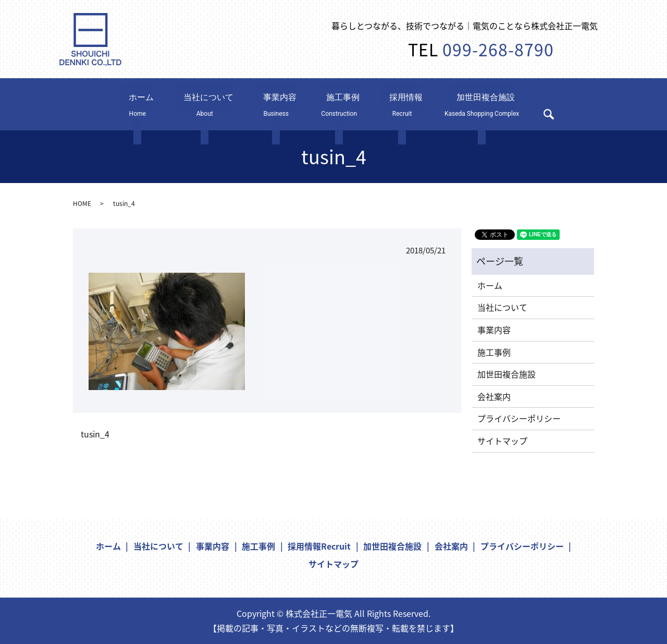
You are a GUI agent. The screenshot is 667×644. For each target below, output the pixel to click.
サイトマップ (502, 441)
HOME (82, 203)
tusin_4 (95, 434)
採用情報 (386, 104)
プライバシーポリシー (519, 418)
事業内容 (267, 104)
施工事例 (326, 104)
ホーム (145, 104)
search (537, 106)
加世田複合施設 (466, 104)
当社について (204, 104)
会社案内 (494, 396)
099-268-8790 (498, 49)
